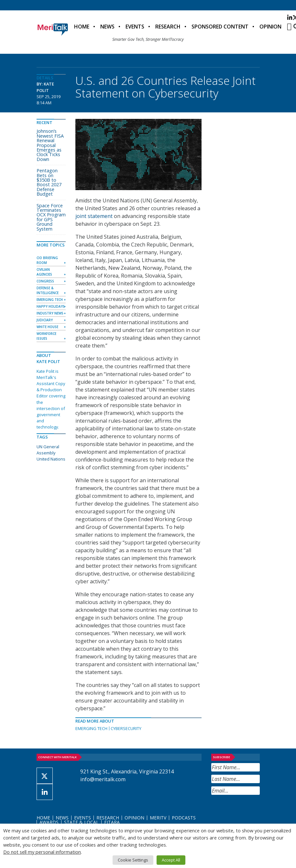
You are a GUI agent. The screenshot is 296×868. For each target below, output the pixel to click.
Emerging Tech (91, 728)
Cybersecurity (126, 728)
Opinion (270, 27)
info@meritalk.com (103, 779)
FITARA (112, 822)
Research (168, 27)
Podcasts (184, 818)
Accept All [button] (171, 860)
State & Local (81, 822)
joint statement (94, 216)
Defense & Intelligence (48, 290)
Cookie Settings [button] (133, 860)
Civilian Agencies (44, 272)
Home (82, 27)
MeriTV (158, 818)
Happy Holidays (51, 306)
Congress (45, 281)
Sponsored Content (220, 27)
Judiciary (45, 320)
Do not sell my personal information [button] (42, 852)
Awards (49, 822)
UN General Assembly (48, 450)
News (107, 27)
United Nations (51, 459)
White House (47, 327)
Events (135, 27)
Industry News (50, 313)
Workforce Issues (46, 336)
